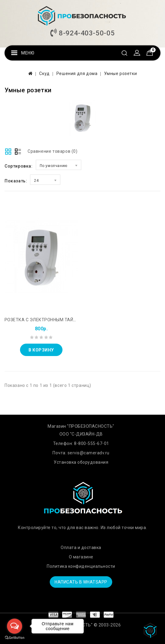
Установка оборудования (81, 462)
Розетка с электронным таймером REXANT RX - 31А (66, 320)
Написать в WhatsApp (81, 582)
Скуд (44, 74)
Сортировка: (19, 166)
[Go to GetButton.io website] (15, 638)
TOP (151, 630)
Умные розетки (120, 74)
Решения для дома (77, 74)
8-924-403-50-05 (82, 33)
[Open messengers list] (15, 626)
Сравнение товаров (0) (53, 151)
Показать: (16, 181)
